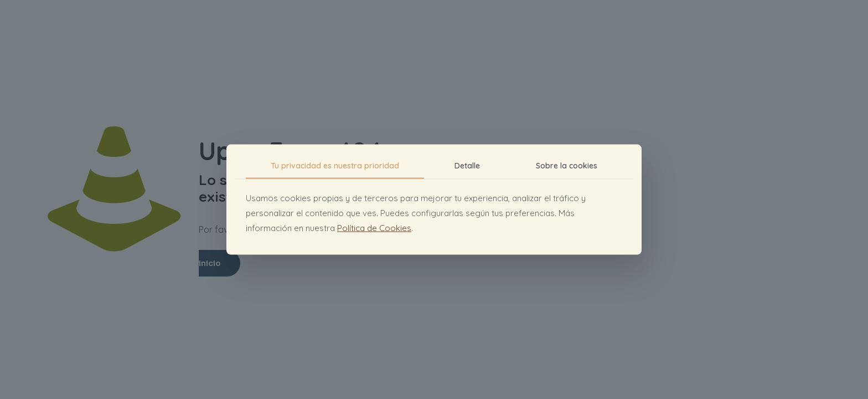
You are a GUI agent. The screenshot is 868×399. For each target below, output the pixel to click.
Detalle (467, 166)
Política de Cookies (374, 227)
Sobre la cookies (567, 166)
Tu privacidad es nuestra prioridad (335, 166)
